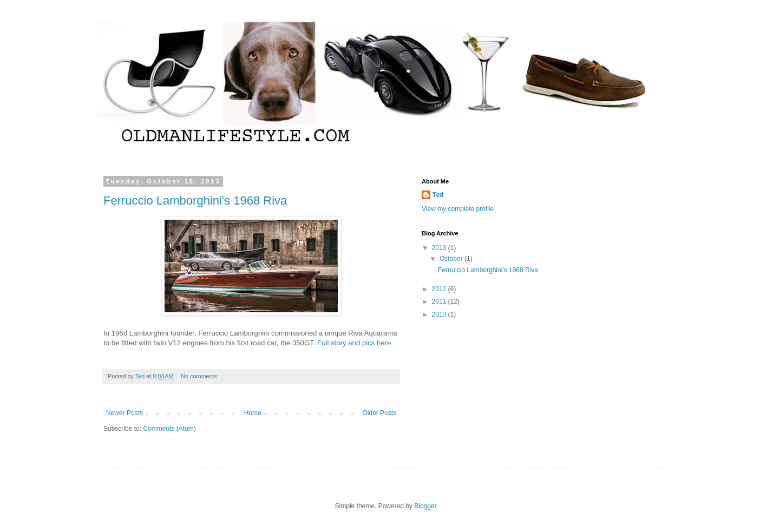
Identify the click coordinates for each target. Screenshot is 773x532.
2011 (440, 301)
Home (253, 413)
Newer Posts (125, 413)
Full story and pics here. (355, 343)
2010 (440, 314)
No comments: (201, 376)
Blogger (425, 506)
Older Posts (379, 413)
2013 (440, 248)
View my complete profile (458, 209)
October (452, 259)
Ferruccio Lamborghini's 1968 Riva (195, 201)
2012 (440, 289)
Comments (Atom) (169, 429)
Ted (438, 195)
